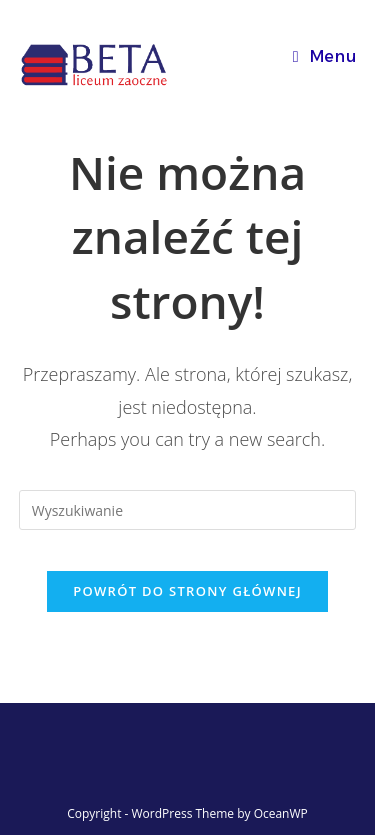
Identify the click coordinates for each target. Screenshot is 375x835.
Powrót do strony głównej (187, 591)
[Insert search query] (188, 510)
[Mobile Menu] (324, 56)
